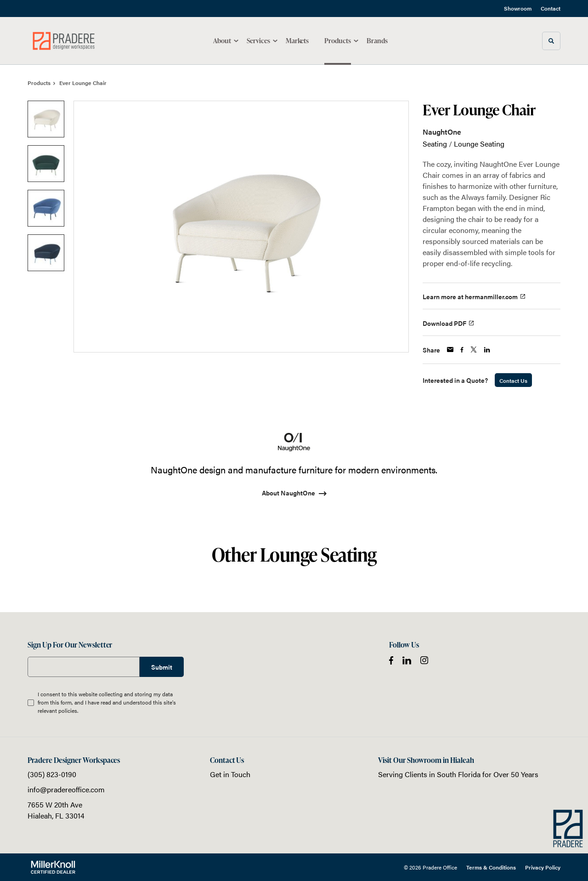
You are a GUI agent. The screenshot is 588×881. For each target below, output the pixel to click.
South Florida (459, 774)
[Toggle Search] (551, 41)
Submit (162, 667)
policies (68, 710)
